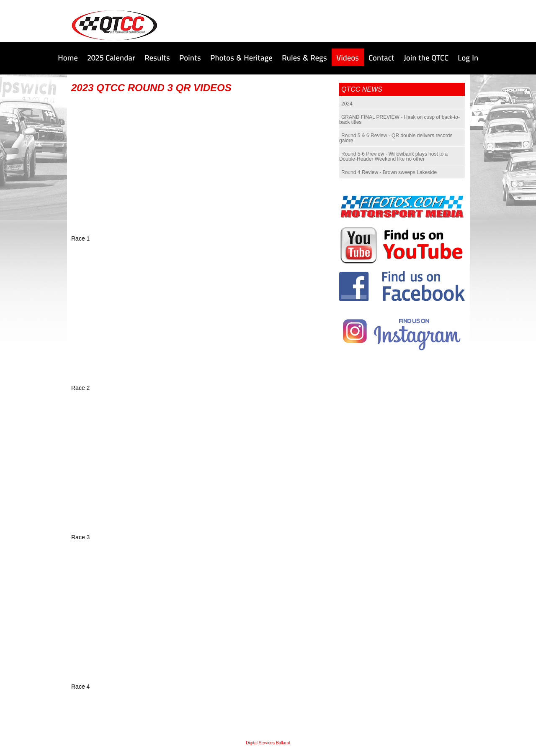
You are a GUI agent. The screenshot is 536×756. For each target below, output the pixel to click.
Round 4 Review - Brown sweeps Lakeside (389, 172)
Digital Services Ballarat (268, 743)
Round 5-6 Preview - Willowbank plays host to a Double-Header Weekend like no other (393, 156)
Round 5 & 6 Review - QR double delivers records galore (396, 138)
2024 (347, 104)
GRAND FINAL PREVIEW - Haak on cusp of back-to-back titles (399, 120)
